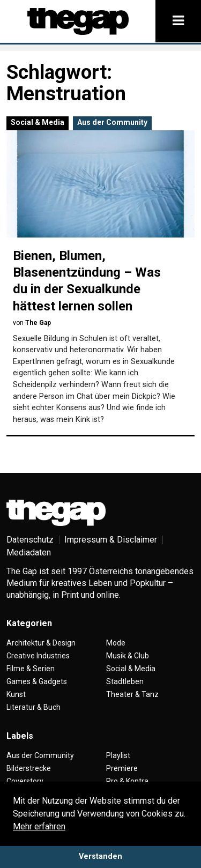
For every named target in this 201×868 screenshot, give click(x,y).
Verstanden (100, 856)
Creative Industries (38, 656)
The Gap (38, 323)
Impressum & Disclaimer (111, 540)
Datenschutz (30, 540)
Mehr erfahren (39, 826)
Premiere (122, 768)
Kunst (16, 694)
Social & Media (38, 122)
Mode (116, 643)
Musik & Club (128, 656)
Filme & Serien (31, 669)
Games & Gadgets (37, 681)
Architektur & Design (41, 643)
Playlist (118, 755)
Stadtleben (125, 681)
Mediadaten (29, 552)
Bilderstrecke (29, 768)
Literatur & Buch (33, 707)
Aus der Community (112, 122)
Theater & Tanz (132, 694)
